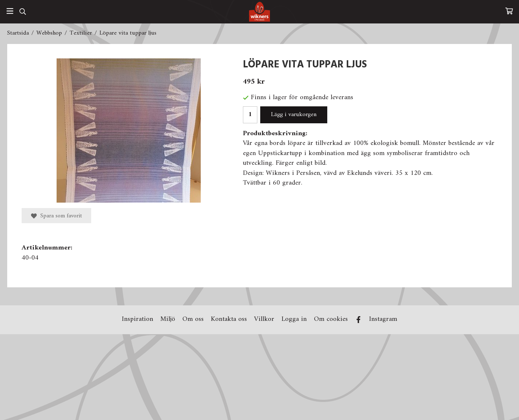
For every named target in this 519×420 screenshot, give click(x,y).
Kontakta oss (229, 319)
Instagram (383, 319)
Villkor (264, 319)
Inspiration (137, 319)
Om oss (193, 319)
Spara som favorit (56, 216)
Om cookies (331, 319)
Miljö (168, 319)
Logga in (294, 319)
